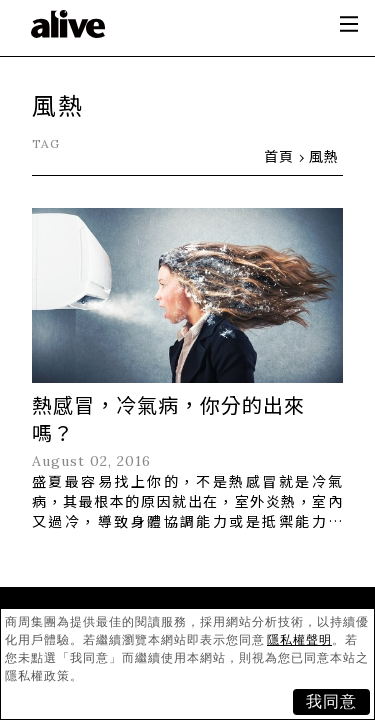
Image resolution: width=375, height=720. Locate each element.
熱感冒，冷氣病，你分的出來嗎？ (168, 418)
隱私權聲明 (299, 640)
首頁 (279, 156)
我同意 (331, 701)
